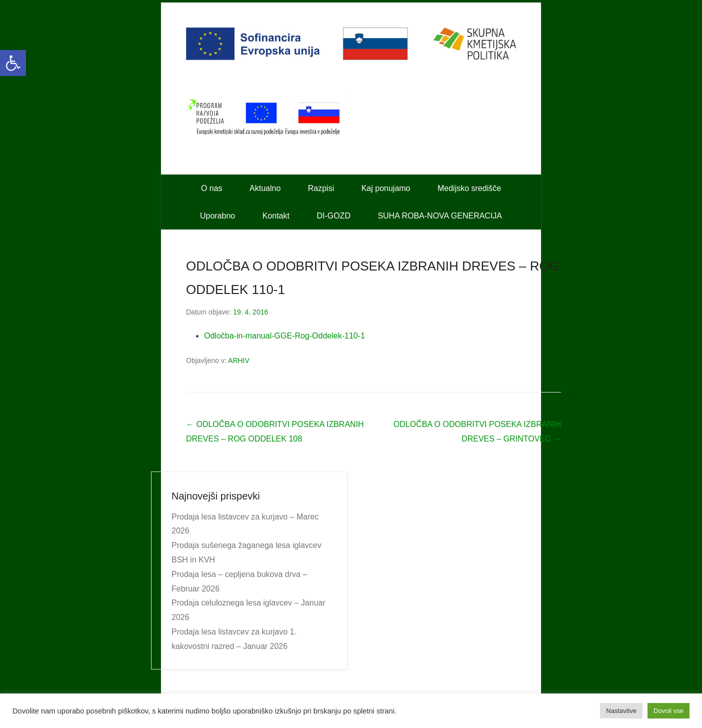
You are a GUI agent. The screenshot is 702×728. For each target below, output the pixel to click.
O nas (212, 188)
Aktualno (265, 188)
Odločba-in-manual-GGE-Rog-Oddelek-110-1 (284, 336)
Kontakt (276, 216)
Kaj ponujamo (386, 188)
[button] (13, 63)
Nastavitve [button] (621, 711)
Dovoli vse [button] (668, 711)
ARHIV (239, 360)
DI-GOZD (333, 216)
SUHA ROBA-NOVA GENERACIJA (440, 216)
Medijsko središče (469, 188)
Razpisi (321, 188)
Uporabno (217, 216)
